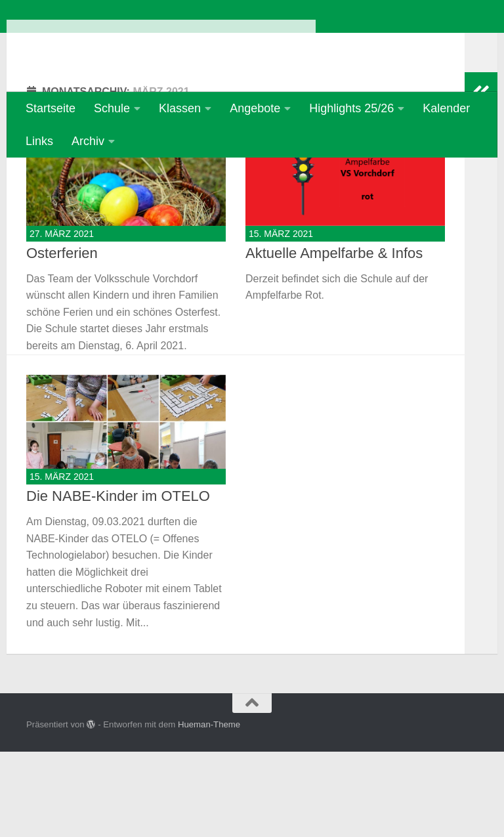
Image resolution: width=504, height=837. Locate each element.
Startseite (51, 108)
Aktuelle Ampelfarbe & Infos (334, 338)
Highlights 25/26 (351, 108)
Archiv (88, 141)
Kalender (446, 108)
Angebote (255, 108)
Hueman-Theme (209, 810)
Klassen (180, 108)
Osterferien (62, 338)
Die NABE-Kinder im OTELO (118, 581)
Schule (112, 108)
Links (39, 141)
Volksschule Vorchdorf (161, 46)
